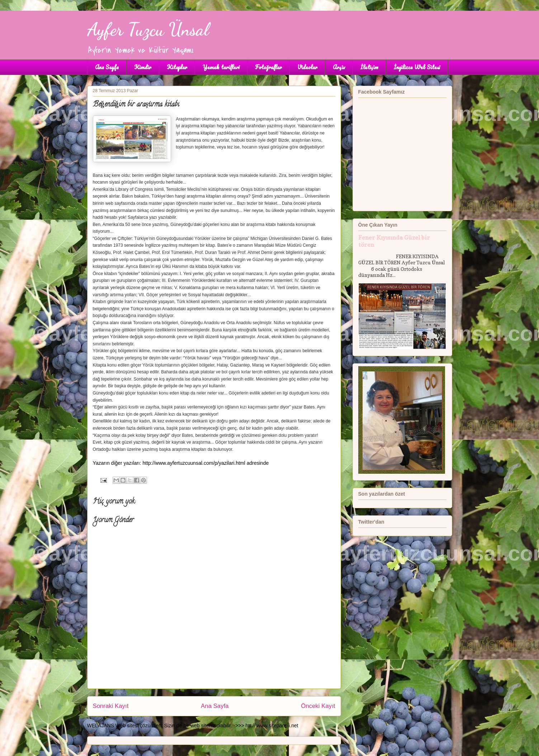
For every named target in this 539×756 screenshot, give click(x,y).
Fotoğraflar (268, 67)
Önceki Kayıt (318, 706)
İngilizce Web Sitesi (417, 67)
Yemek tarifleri (221, 67)
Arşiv (339, 67)
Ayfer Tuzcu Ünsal (148, 29)
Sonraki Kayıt (111, 706)
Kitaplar (177, 67)
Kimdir (143, 67)
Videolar (307, 67)
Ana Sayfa (107, 67)
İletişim (369, 67)
